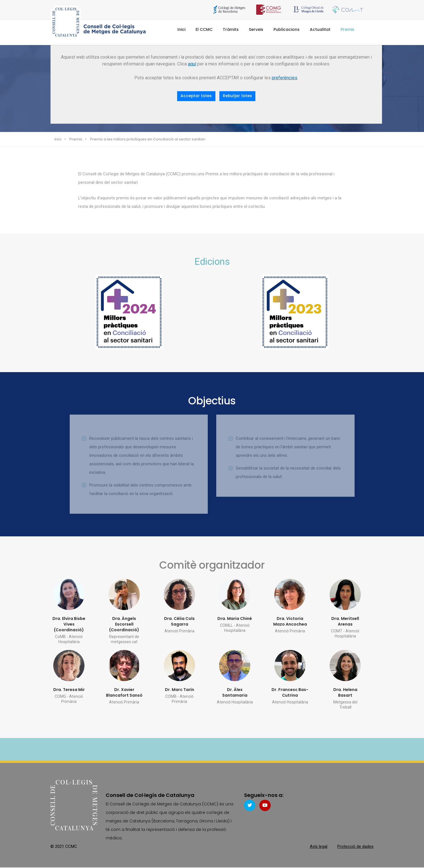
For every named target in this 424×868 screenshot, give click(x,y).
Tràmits (231, 29)
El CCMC (204, 29)
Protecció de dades (355, 847)
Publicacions (287, 29)
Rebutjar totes (238, 96)
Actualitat (320, 29)
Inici (181, 29)
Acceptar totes (196, 96)
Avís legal (319, 847)
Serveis (256, 29)
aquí (192, 64)
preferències (285, 78)
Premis (347, 29)
